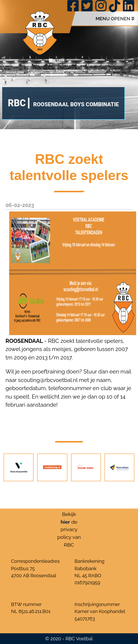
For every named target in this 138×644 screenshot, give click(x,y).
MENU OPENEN (115, 19)
